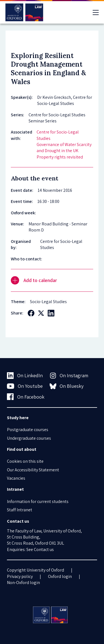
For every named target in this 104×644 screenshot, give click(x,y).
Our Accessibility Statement (33, 470)
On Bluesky (67, 386)
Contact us (44, 549)
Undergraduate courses (29, 438)
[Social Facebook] (31, 313)
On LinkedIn (25, 376)
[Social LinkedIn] (51, 313)
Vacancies (16, 478)
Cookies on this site (25, 461)
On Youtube (25, 386)
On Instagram (69, 376)
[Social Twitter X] (41, 313)
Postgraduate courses (28, 430)
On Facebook (26, 397)
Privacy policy (20, 576)
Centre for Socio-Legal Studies (58, 135)
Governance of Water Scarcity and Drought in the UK (64, 148)
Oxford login (60, 576)
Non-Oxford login (23, 583)
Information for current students (38, 501)
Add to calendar (34, 280)
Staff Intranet (20, 510)
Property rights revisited (60, 157)
